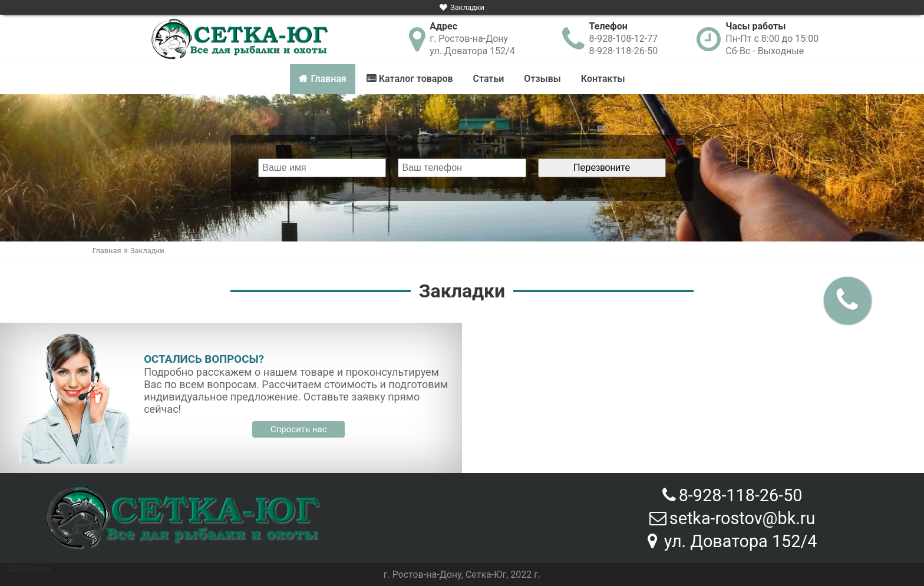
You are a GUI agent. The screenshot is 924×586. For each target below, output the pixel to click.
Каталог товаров (416, 79)
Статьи (489, 79)
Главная (328, 79)
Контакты (603, 79)
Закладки (467, 7)
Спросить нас (299, 429)
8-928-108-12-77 (624, 39)
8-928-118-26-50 (624, 51)
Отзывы (542, 79)
